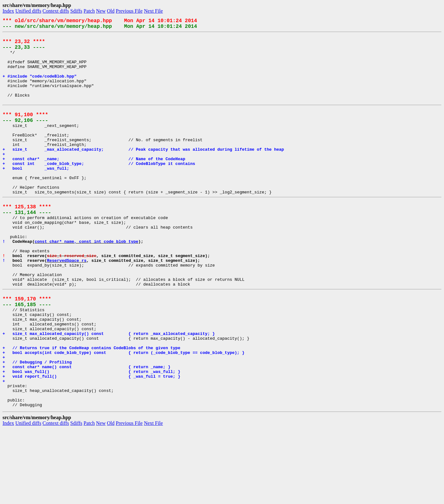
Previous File (129, 11)
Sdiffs (76, 11)
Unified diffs (28, 11)
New (101, 11)
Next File (153, 11)
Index (8, 11)
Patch (89, 11)
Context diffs (56, 11)
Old (111, 11)
